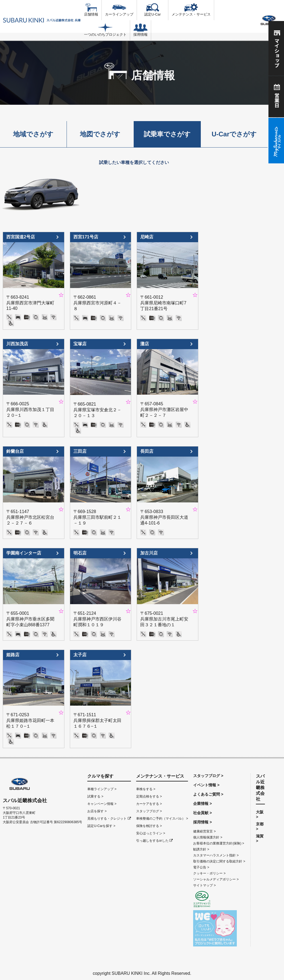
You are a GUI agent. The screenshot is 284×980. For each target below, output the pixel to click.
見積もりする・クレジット (109, 819)
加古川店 (149, 553)
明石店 (80, 553)
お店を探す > (97, 811)
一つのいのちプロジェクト (105, 30)
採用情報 (140, 30)
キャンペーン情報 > (102, 804)
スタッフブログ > (149, 811)
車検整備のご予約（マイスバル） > (162, 819)
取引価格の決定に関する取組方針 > (219, 861)
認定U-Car (153, 10)
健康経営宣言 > (204, 831)
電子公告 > (201, 867)
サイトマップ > (204, 885)
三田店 (80, 451)
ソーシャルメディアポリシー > (216, 879)
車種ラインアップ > (102, 789)
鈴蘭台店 (15, 451)
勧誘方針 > (201, 849)
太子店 (80, 655)
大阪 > (260, 814)
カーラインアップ (119, 10)
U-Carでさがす (234, 134)
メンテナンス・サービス (191, 10)
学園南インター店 (24, 553)
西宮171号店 (86, 237)
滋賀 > (260, 838)
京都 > (260, 826)
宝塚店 (80, 344)
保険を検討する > (149, 826)
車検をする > (146, 789)
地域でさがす (33, 134)
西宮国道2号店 (21, 237)
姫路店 (13, 655)
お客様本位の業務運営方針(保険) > (219, 843)
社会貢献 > (202, 813)
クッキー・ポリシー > (209, 873)
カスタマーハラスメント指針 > (216, 855)
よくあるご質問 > (208, 794)
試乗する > (95, 796)
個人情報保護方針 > (208, 837)
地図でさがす (100, 134)
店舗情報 (91, 10)
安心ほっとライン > (151, 833)
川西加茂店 (17, 344)
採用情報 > (202, 822)
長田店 (147, 451)
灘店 (145, 344)
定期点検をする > (149, 796)
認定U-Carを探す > (101, 826)
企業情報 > (202, 804)
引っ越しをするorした (154, 841)
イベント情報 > (206, 785)
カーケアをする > (149, 804)
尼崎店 (147, 237)
